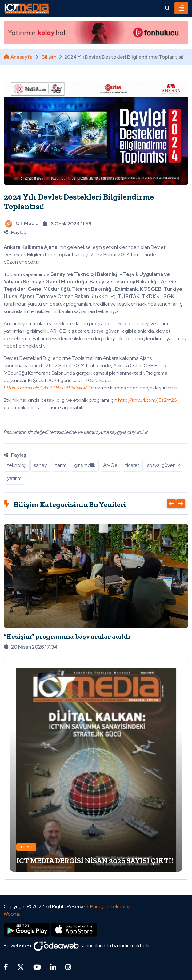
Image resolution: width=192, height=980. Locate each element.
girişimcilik (85, 465)
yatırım (14, 478)
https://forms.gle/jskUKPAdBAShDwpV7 (47, 388)
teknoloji (17, 465)
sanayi (41, 465)
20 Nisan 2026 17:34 (31, 647)
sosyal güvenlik (164, 465)
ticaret (132, 465)
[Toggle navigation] (181, 8)
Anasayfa (18, 57)
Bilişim (49, 57)
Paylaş (15, 232)
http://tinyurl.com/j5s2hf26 (148, 400)
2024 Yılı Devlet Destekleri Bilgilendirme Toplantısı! (79, 202)
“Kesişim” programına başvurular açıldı (67, 636)
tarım (61, 465)
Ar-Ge (110, 465)
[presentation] (171, 504)
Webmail (13, 914)
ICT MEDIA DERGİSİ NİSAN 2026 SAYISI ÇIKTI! (95, 861)
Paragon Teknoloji (110, 906)
